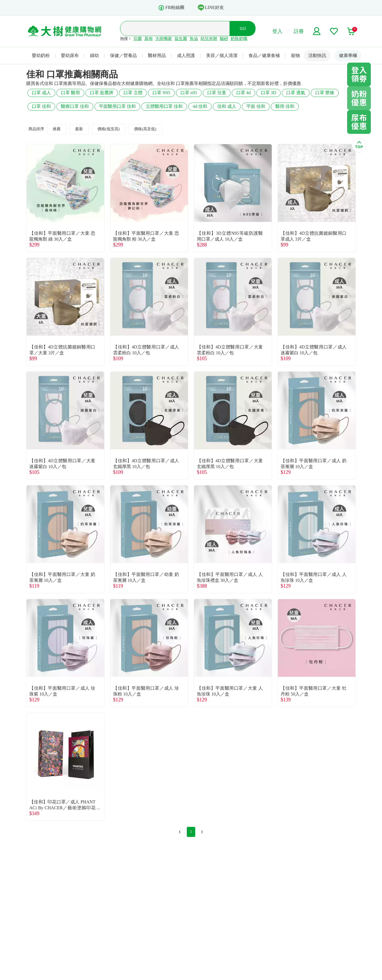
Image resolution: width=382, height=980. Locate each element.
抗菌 (138, 39)
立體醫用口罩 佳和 (164, 106)
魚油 (194, 39)
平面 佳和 (256, 106)
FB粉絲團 (171, 8)
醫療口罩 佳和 (75, 106)
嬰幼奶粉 (41, 55)
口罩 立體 (133, 93)
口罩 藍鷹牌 (102, 93)
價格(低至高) (108, 129)
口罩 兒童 (217, 93)
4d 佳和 (200, 106)
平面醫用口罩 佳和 (117, 106)
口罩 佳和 (41, 106)
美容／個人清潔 (222, 55)
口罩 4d (243, 93)
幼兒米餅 (209, 39)
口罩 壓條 (325, 93)
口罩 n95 (189, 93)
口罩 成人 (41, 93)
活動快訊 (317, 55)
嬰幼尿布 (70, 55)
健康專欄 (348, 55)
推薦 (57, 129)
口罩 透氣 (296, 93)
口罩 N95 (161, 93)
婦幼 (94, 55)
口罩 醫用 (70, 93)
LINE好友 (211, 8)
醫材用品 (157, 55)
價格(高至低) (145, 129)
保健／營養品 (123, 55)
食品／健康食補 (264, 55)
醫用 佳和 (285, 106)
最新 (79, 129)
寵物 (295, 55)
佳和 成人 (227, 106)
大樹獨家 (164, 39)
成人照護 (186, 55)
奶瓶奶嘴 (239, 39)
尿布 (149, 39)
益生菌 (181, 39)
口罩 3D (269, 93)
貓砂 (224, 39)
